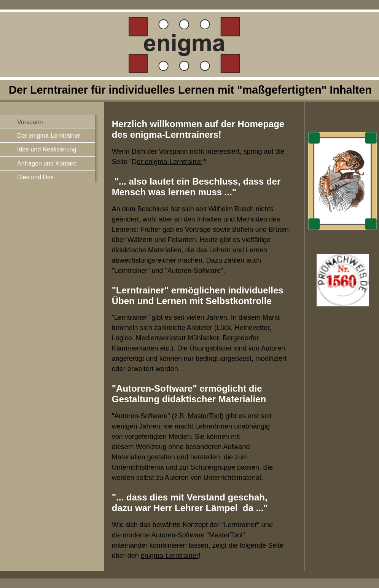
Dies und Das (35, 177)
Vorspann (30, 122)
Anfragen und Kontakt (47, 163)
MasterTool (205, 416)
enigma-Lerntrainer (170, 556)
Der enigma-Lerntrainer (49, 136)
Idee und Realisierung (47, 149)
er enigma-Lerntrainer (170, 162)
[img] (189, 56)
